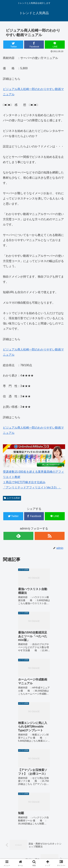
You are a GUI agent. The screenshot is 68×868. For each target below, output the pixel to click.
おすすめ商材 (12, 498)
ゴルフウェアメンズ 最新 (50, 835)
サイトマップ (50, 852)
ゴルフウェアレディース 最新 (19, 845)
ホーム (18, 833)
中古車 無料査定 (18, 852)
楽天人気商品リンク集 (50, 843)
